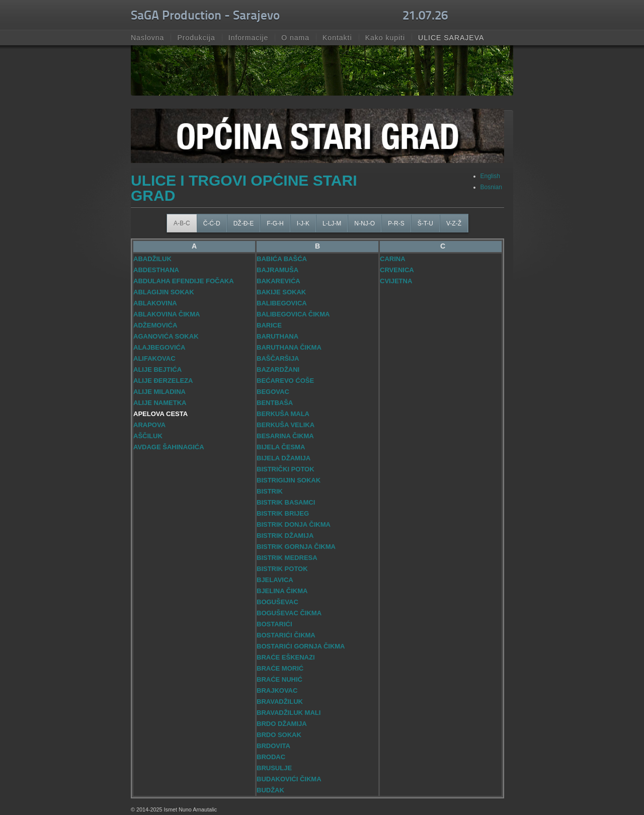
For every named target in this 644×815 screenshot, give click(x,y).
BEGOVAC (273, 392)
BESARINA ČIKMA (285, 436)
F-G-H (275, 223)
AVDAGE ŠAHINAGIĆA (169, 447)
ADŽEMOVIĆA (155, 325)
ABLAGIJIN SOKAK (164, 292)
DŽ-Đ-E (244, 223)
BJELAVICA (275, 580)
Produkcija (196, 38)
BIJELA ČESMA (281, 447)
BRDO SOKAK (279, 735)
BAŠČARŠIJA (278, 358)
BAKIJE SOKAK (281, 292)
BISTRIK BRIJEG (283, 513)
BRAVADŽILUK (280, 702)
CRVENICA (397, 270)
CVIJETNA (396, 281)
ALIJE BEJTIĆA (157, 370)
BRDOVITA (273, 746)
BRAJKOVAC (277, 690)
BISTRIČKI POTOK (286, 469)
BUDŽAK (270, 790)
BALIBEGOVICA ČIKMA (293, 314)
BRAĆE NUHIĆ (279, 679)
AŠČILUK (148, 436)
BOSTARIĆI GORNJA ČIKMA (301, 646)
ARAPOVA (149, 425)
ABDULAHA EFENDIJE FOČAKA (184, 281)
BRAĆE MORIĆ (280, 668)
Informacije (248, 38)
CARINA (393, 259)
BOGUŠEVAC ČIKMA (289, 613)
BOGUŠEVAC (277, 602)
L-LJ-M (332, 223)
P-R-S (396, 223)
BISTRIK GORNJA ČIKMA (296, 547)
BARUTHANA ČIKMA (289, 347)
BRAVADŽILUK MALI (289, 713)
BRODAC (271, 757)
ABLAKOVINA (155, 303)
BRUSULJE (274, 768)
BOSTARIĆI (274, 624)
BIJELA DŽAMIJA (284, 458)
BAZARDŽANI (278, 370)
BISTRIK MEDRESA (287, 558)
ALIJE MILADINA (159, 392)
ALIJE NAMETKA (160, 403)
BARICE (269, 325)
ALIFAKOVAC (154, 358)
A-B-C (182, 223)
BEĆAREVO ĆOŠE (285, 381)
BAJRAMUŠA (277, 270)
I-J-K (303, 223)
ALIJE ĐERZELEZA (163, 381)
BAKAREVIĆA (278, 281)
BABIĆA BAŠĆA (282, 259)
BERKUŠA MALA (283, 414)
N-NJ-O (365, 223)
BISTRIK (270, 491)
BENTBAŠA (275, 403)
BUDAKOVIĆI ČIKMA (289, 779)
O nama (295, 38)
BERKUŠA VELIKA (286, 425)
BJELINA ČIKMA (282, 591)
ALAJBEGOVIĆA (159, 347)
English (490, 176)
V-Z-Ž (454, 223)
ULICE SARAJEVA (451, 38)
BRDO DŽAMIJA (282, 724)
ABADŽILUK (152, 259)
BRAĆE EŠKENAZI (286, 657)
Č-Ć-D (212, 223)
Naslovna (147, 38)
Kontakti (337, 38)
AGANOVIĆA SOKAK (166, 336)
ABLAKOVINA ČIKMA (167, 314)
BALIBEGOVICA (282, 303)
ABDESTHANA (156, 270)
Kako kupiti (385, 38)
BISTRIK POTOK (282, 569)
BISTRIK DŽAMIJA (285, 536)
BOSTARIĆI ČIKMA (286, 635)
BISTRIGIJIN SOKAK (289, 480)
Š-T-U (425, 223)
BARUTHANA (277, 336)
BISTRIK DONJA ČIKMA (294, 524)
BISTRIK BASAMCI (286, 502)
